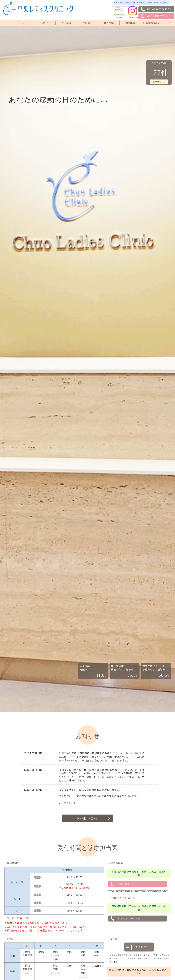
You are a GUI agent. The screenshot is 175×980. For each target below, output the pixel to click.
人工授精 (66, 23)
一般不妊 (45, 23)
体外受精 (109, 23)
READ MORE (88, 818)
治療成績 (130, 23)
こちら (153, 970)
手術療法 (87, 23)
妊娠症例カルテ (151, 23)
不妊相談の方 (141, 947)
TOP (23, 23)
